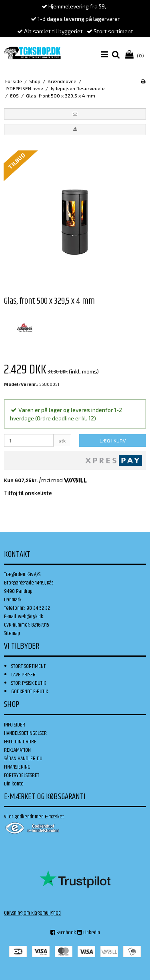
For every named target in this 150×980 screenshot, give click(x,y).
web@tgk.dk (31, 617)
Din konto (14, 784)
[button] (75, 114)
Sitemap (12, 633)
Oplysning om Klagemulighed (32, 913)
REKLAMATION (17, 750)
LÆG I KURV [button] (113, 440)
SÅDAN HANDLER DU (23, 759)
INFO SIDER (15, 725)
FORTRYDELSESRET (22, 775)
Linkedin (89, 933)
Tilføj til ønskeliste (28, 493)
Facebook (63, 933)
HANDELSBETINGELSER (25, 733)
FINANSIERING (17, 767)
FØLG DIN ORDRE (20, 742)
